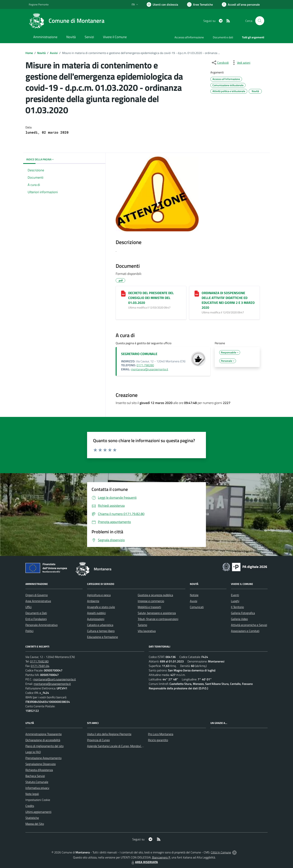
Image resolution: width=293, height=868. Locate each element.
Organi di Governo (37, 595)
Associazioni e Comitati (245, 631)
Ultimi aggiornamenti (38, 812)
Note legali (32, 794)
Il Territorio (237, 607)
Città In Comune (221, 852)
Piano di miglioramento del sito (44, 746)
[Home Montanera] (67, 21)
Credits (30, 806)
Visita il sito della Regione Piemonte (109, 734)
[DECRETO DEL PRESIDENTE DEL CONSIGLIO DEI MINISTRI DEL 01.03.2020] (123, 294)
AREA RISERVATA (144, 862)
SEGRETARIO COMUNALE (139, 354)
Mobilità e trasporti (149, 607)
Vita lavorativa (147, 631)
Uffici (28, 607)
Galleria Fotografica (243, 613)
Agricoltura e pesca (99, 595)
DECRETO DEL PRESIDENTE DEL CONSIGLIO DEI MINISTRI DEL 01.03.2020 (151, 298)
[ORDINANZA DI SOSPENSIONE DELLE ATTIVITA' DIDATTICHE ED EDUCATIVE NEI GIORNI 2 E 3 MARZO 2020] (197, 294)
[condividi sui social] (220, 63)
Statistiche (32, 818)
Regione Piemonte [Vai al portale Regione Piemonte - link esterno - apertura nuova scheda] (39, 4)
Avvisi (54, 53)
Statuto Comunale (37, 782)
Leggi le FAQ (33, 752)
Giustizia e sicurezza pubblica (155, 595)
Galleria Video (239, 619)
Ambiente (93, 601)
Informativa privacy (37, 788)
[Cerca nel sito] (260, 21)
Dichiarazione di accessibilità (43, 740)
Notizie (194, 595)
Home (29, 53)
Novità (41, 53)
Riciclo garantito (158, 740)
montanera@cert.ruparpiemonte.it (55, 679)
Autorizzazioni (96, 619)
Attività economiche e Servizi (249, 625)
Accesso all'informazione (189, 37)
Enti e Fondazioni (36, 619)
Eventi (235, 595)
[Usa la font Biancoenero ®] (162, 4)
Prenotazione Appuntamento (43, 758)
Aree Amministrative (38, 601)
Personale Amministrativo (41, 625)
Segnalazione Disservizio (41, 764)
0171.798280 (145, 365)
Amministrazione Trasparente (44, 734)
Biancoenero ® (161, 857)
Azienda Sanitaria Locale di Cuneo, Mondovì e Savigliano (122, 746)
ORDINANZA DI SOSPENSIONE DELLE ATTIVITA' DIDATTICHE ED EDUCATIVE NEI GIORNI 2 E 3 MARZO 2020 (228, 300)
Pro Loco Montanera (161, 734)
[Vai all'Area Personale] (241, 4)
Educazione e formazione (102, 637)
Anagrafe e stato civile (101, 607)
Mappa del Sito (35, 824)
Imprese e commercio (151, 601)
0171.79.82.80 (39, 661)
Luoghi (235, 601)
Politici (29, 631)
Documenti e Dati (36, 613)
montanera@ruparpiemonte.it (150, 369)
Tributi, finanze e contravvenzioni (158, 619)
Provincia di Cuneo (98, 740)
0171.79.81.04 (40, 666)
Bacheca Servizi (35, 776)
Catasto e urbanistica (100, 625)
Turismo (142, 625)
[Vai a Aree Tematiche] (200, 4)
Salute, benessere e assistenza (157, 613)
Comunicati (197, 607)
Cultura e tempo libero (101, 631)
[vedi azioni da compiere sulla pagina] (241, 63)
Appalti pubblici (96, 613)
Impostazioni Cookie (38, 800)
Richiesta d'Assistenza (39, 770)
